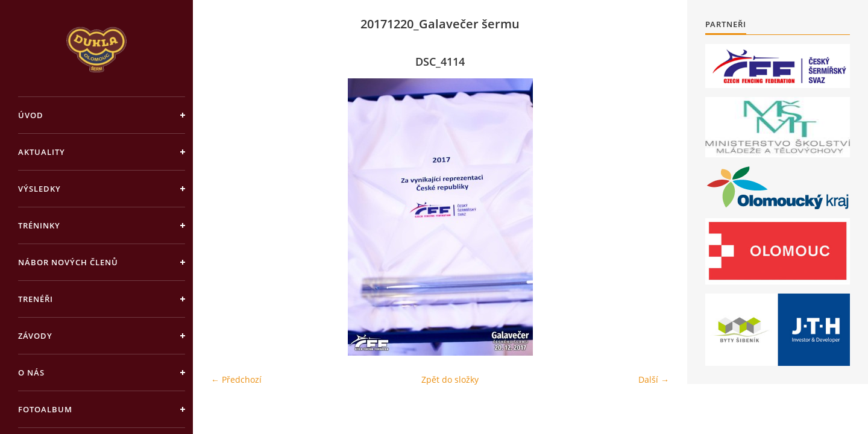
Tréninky (39, 225)
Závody (35, 336)
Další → (654, 379)
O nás (31, 373)
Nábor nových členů (68, 262)
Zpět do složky (450, 379)
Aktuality (42, 152)
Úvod (31, 115)
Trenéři (36, 299)
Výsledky (39, 189)
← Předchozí (236, 379)
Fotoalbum (45, 409)
